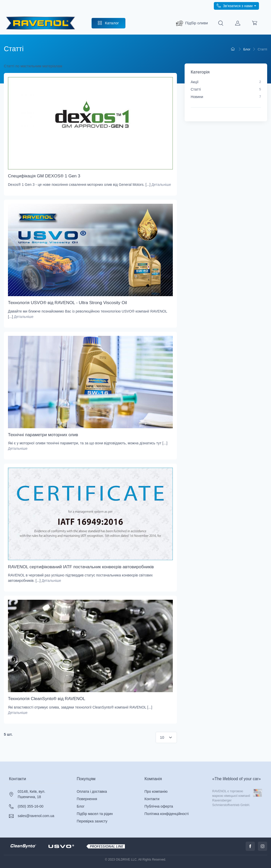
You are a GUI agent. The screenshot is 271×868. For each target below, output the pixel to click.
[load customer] (238, 23)
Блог (81, 806)
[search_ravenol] (192, 23)
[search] (221, 23)
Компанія (153, 779)
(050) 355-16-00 (31, 806)
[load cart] (255, 23)
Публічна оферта (159, 806)
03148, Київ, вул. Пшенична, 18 (32, 794)
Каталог (108, 23)
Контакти (18, 779)
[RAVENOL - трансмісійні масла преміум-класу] (41, 23)
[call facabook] (250, 846)
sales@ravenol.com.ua (36, 816)
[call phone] (236, 6)
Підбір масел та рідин (95, 814)
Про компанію (156, 791)
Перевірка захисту (92, 821)
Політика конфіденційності (167, 814)
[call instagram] (263, 846)
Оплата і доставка (92, 791)
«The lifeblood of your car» (237, 779)
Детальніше (161, 185)
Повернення (87, 799)
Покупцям (86, 779)
